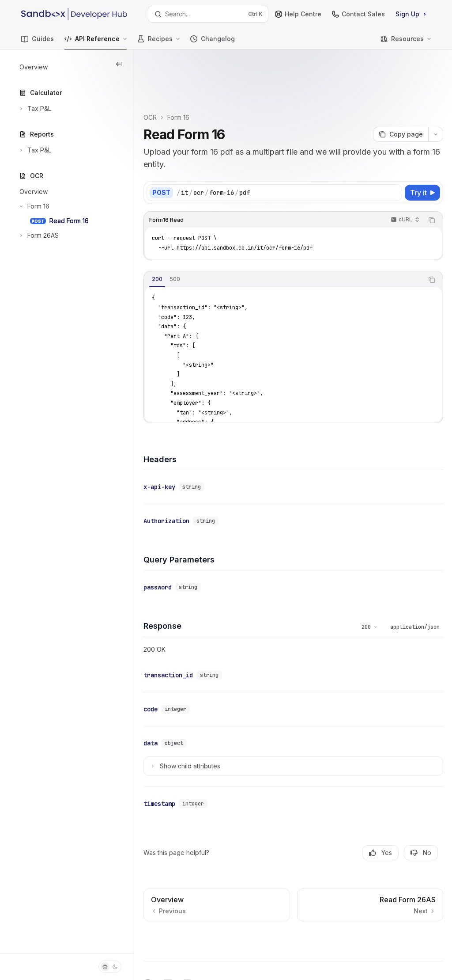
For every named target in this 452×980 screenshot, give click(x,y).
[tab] (190, 234)
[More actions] (436, 89)
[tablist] (300, 235)
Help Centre (298, 14)
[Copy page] (401, 89)
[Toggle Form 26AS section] (38, 236)
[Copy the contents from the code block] (432, 175)
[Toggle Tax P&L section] (34, 109)
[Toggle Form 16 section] (34, 206)
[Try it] (422, 148)
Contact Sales (358, 14)
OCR (183, 72)
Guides (38, 42)
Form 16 (211, 72)
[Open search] (208, 14)
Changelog (213, 42)
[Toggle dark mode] (110, 967)
